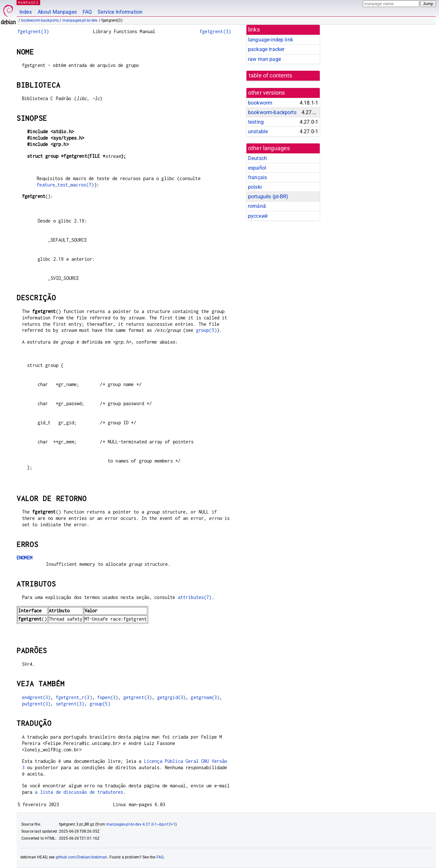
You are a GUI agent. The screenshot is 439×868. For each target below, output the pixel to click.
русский (258, 216)
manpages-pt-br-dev (80, 20)
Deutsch (257, 158)
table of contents (271, 76)
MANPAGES (28, 2)
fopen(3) (108, 697)
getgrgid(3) (172, 697)
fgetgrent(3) (33, 31)
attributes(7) (195, 597)
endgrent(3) (36, 697)
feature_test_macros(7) (65, 185)
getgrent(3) (138, 697)
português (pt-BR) (268, 197)
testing (256, 122)
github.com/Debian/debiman (82, 857)
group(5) (206, 330)
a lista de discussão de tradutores (79, 792)
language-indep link (271, 40)
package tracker (266, 49)
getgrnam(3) (205, 697)
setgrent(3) (70, 704)
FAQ (87, 12)
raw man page (264, 59)
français (257, 177)
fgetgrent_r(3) (74, 697)
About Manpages (57, 12)
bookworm (260, 103)
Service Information (120, 12)
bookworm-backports (40, 20)
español (257, 168)
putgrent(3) (36, 704)
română (257, 206)
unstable (258, 131)
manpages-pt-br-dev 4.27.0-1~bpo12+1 (141, 824)
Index (26, 12)
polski (255, 187)
